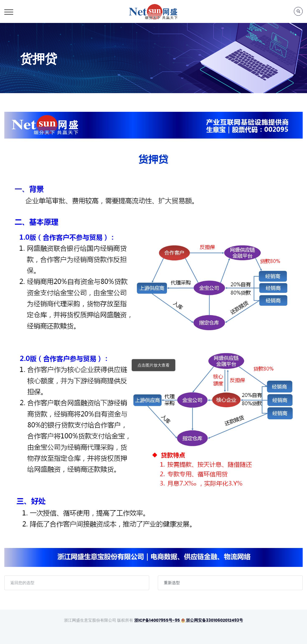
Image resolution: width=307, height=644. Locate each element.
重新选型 (172, 583)
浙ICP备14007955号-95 (157, 620)
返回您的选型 (22, 583)
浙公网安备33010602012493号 (212, 620)
